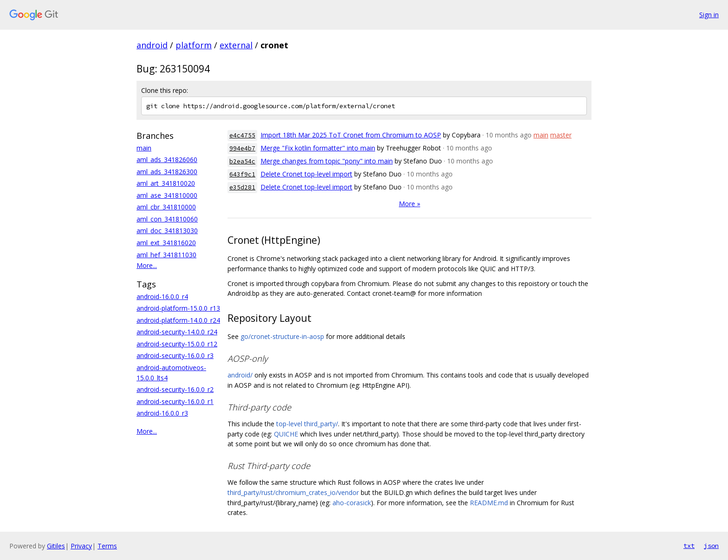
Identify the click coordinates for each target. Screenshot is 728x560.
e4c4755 (242, 135)
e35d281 (242, 187)
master (561, 135)
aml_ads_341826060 (167, 160)
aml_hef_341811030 (166, 255)
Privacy (81, 546)
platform (194, 45)
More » (409, 204)
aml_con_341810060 (167, 219)
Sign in (709, 15)
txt (689, 546)
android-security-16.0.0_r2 (175, 389)
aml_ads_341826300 (167, 172)
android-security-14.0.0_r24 (177, 332)
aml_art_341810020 (166, 183)
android (152, 45)
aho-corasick (352, 503)
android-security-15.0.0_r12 (177, 344)
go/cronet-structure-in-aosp (282, 336)
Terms (107, 546)
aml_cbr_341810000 (166, 207)
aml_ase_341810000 (167, 195)
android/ (240, 375)
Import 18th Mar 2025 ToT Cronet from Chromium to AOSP (351, 135)
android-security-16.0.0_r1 (175, 401)
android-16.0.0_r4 (162, 296)
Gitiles (56, 546)
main (144, 148)
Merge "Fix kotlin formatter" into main (318, 148)
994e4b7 (242, 148)
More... (147, 265)
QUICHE (286, 434)
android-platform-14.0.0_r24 (178, 320)
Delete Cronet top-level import (306, 174)
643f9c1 (242, 174)
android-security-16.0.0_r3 (175, 355)
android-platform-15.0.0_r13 (178, 308)
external (236, 45)
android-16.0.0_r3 (162, 413)
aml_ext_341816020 (166, 243)
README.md (489, 503)
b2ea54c (242, 161)
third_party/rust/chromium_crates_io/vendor (293, 492)
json (711, 546)
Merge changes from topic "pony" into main (327, 161)
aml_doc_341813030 (167, 231)
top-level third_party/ (307, 424)
